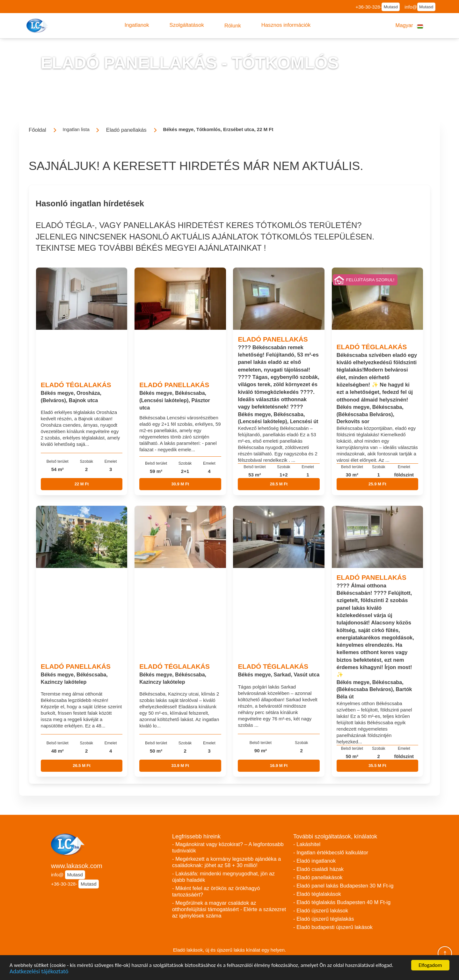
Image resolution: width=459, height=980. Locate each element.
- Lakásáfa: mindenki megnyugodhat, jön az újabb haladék (223, 877)
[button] (137, 25)
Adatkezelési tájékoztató (39, 972)
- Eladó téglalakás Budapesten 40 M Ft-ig (342, 902)
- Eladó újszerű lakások (321, 911)
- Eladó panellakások (318, 877)
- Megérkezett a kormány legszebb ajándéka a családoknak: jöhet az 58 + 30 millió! (226, 862)
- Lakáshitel (307, 844)
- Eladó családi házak (318, 869)
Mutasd (391, 7)
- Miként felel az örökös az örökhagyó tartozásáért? (216, 892)
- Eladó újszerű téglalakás (324, 919)
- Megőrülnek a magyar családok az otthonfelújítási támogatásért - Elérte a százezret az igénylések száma (229, 909)
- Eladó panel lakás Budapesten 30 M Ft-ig (343, 886)
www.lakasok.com (77, 866)
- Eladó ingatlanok (314, 861)
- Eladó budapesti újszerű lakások (333, 927)
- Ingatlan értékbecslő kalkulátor (331, 853)
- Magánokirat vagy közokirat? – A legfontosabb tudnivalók (228, 847)
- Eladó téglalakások (317, 894)
